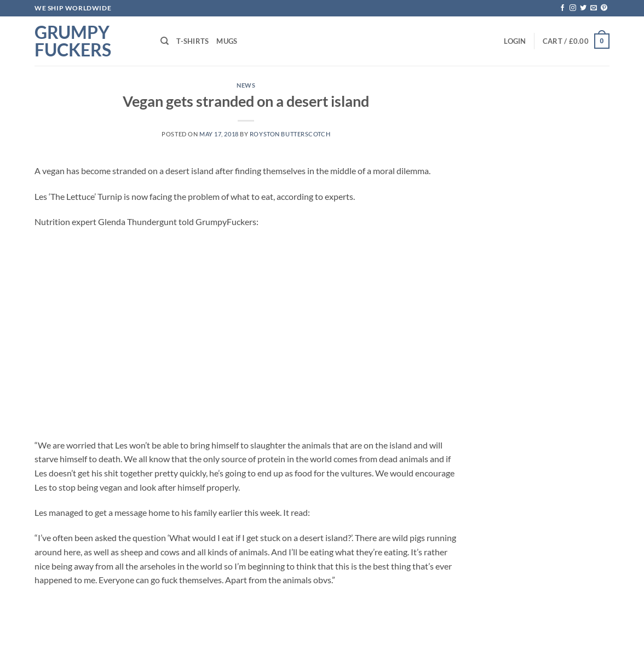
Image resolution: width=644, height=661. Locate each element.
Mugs (227, 41)
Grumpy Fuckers (73, 41)
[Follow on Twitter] (583, 8)
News (246, 85)
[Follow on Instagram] (573, 8)
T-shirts (192, 41)
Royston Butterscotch (290, 134)
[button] (515, 41)
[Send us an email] (594, 8)
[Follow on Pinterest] (604, 8)
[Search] (165, 41)
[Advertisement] (246, 334)
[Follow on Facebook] (562, 8)
